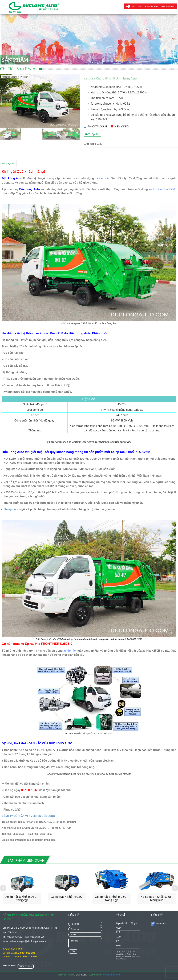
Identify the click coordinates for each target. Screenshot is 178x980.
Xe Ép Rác (92, 134)
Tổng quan (8, 163)
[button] (4, 4)
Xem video (122, 126)
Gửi (73, 951)
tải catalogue (98, 126)
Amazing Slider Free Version (15, 77)
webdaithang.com (112, 975)
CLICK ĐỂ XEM (26, 966)
